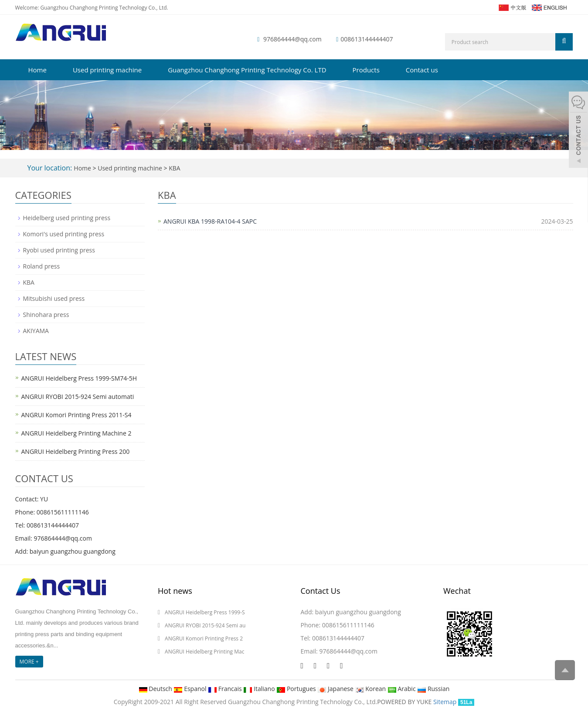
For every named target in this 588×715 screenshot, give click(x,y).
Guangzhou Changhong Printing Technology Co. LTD (247, 70)
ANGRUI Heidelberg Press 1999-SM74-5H (79, 378)
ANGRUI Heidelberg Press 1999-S (205, 612)
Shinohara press (46, 315)
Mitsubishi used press (54, 298)
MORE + (29, 662)
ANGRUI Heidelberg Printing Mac (204, 652)
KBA (174, 168)
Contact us (422, 70)
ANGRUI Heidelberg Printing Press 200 (76, 451)
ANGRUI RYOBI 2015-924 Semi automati (78, 397)
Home (37, 70)
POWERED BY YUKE (405, 702)
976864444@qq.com (292, 39)
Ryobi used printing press (59, 250)
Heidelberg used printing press (67, 218)
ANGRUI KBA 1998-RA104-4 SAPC (210, 221)
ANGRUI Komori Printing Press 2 (204, 638)
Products (366, 70)
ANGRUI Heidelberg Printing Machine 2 (76, 433)
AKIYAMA (36, 331)
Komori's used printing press (64, 234)
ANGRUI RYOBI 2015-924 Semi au (205, 625)
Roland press (42, 266)
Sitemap (445, 702)
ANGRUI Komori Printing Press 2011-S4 (76, 415)
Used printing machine (107, 70)
